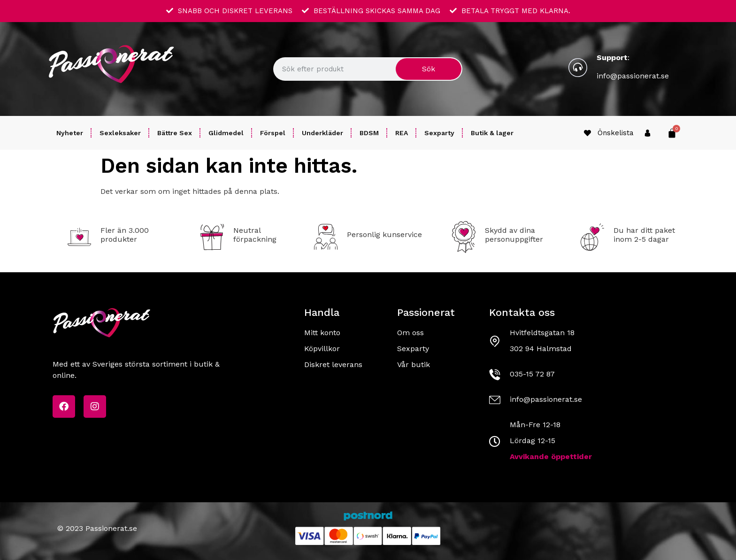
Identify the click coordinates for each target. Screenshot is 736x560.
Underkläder (322, 133)
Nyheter (70, 133)
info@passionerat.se (633, 76)
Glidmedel (226, 133)
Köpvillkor (322, 349)
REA (402, 133)
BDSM (369, 133)
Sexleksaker (120, 133)
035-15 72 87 (532, 374)
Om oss (410, 333)
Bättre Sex (175, 133)
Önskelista (616, 133)
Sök (429, 69)
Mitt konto (322, 333)
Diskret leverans (333, 364)
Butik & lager (492, 133)
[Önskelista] (587, 133)
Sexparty (439, 133)
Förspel (273, 133)
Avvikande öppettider (551, 456)
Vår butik (414, 364)
